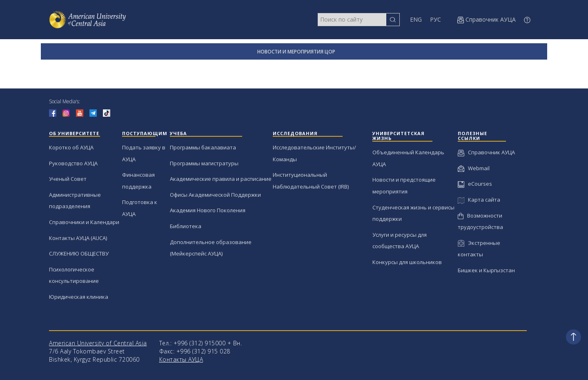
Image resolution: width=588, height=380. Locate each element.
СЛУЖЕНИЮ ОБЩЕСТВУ (79, 253)
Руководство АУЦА (73, 163)
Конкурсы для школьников (407, 262)
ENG (416, 19)
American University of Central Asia (98, 343)
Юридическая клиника (79, 297)
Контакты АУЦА (181, 359)
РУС (435, 19)
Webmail (474, 168)
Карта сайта (479, 200)
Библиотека (186, 226)
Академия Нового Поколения (208, 210)
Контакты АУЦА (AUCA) (78, 238)
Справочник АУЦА (486, 152)
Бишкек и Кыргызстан (486, 270)
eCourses (475, 184)
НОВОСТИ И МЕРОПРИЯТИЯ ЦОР (296, 52)
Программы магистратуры (204, 163)
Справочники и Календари (84, 222)
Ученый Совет (68, 179)
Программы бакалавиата (203, 147)
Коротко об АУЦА (71, 147)
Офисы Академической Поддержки (215, 195)
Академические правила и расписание (221, 179)
